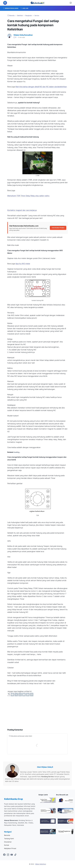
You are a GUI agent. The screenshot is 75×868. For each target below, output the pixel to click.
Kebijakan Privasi (10, 848)
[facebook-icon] (4, 855)
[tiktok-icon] (15, 855)
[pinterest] (28, 695)
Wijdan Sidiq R (47, 767)
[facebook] (12, 695)
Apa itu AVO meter (23, 264)
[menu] (5, 3)
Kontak (7, 845)
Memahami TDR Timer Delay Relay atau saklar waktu (28, 196)
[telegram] (24, 695)
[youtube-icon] (12, 855)
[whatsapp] (20, 695)
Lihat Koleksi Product (58, 228)
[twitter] (16, 695)
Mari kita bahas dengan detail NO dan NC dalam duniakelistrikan (41, 87)
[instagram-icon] (8, 855)
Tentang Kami (9, 839)
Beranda (7, 835)
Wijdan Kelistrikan (41, 864)
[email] (32, 695)
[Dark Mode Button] (71, 3)
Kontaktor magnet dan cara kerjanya (22, 210)
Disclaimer (8, 842)
